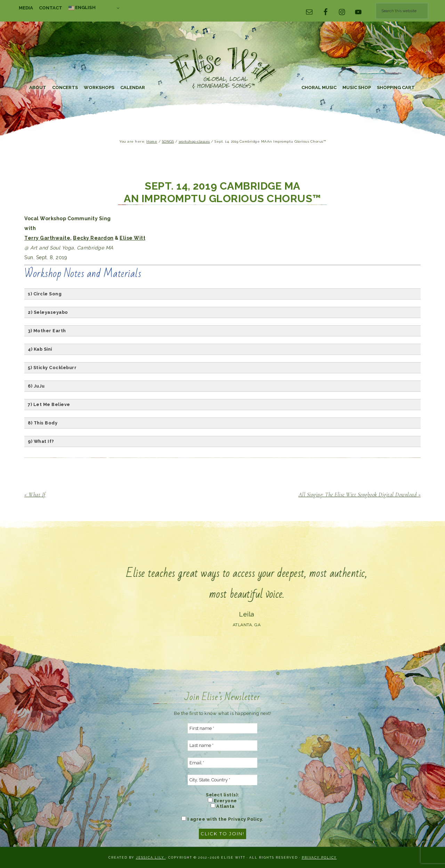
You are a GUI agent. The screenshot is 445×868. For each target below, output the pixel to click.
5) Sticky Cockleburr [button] (52, 368)
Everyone (222, 801)
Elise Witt (222, 69)
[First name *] (222, 728)
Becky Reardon (93, 238)
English (82, 8)
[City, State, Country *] (222, 780)
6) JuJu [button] (36, 386)
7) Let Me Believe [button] (49, 404)
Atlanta (223, 806)
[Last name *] (222, 746)
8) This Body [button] (43, 423)
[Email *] (222, 763)
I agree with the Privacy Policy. (222, 819)
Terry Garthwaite (47, 238)
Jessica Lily (151, 858)
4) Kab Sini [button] (40, 349)
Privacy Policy (319, 858)
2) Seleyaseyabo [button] (48, 312)
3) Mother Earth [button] (47, 331)
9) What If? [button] (41, 441)
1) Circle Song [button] (45, 294)
